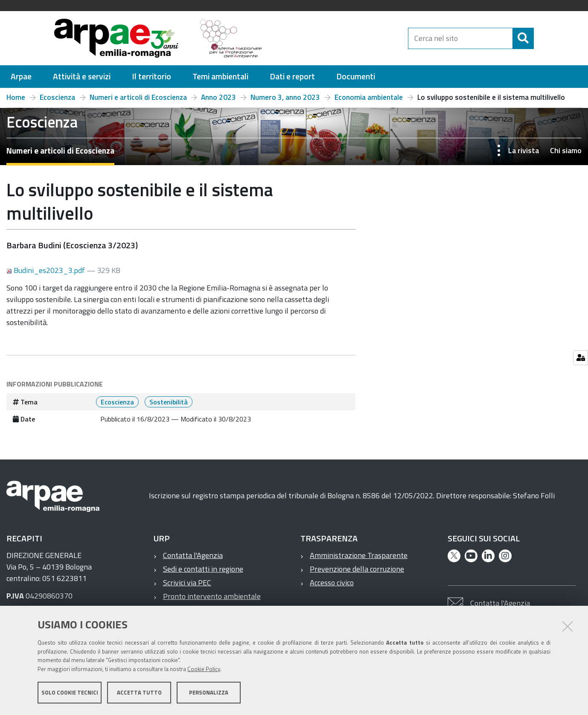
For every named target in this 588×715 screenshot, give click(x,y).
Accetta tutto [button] (139, 693)
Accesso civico (332, 583)
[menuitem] (21, 77)
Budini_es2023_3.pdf (47, 270)
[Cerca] (541, 38)
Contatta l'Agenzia (193, 555)
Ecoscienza (57, 97)
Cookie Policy (204, 669)
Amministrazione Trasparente (359, 555)
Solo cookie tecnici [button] (70, 693)
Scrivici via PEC (187, 583)
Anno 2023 (218, 97)
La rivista (524, 150)
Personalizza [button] (209, 693)
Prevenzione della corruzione (357, 569)
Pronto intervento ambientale (212, 596)
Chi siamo (566, 150)
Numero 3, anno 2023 (285, 97)
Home (16, 97)
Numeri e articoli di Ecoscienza (138, 97)
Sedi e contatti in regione (203, 569)
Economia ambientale (369, 97)
